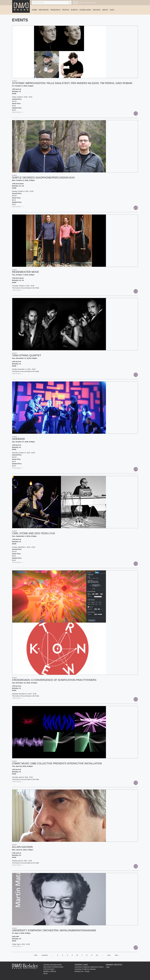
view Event (18, 112)
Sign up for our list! (87, 3)
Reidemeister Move (25, 272)
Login (108, 967)
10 (97, 955)
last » (117, 955)
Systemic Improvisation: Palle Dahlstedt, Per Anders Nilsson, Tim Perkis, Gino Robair (72, 83)
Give (112, 10)
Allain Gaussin (22, 847)
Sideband (18, 439)
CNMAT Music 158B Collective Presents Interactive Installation (57, 763)
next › (109, 955)
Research (55, 10)
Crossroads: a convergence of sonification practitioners (54, 680)
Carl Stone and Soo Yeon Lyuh (33, 533)
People (66, 10)
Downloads (85, 10)
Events (74, 10)
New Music (44, 10)
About (105, 10)
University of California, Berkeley (85, 969)
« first (35, 955)
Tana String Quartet (27, 355)
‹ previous (44, 955)
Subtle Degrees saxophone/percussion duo (43, 178)
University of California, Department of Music (89, 967)
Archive (97, 10)
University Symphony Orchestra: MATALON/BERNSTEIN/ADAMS (54, 930)
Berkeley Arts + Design (82, 971)
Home (34, 10)
